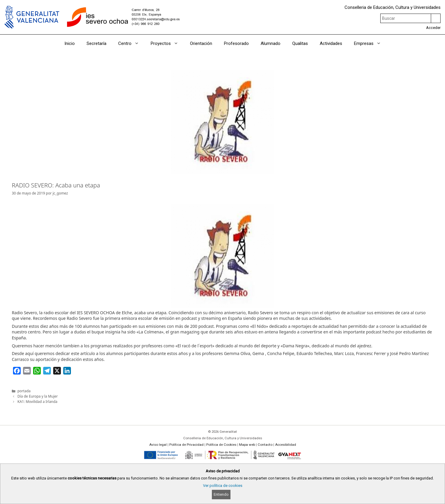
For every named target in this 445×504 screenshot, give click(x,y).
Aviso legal (158, 445)
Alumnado (271, 43)
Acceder (433, 28)
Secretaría (96, 43)
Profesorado (236, 43)
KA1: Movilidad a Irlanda (37, 401)
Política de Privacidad (186, 445)
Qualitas (300, 43)
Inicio (70, 43)
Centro (131, 43)
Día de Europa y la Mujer (38, 396)
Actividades (331, 43)
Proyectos (167, 43)
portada (24, 391)
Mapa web (247, 445)
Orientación (201, 43)
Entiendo (221, 494)
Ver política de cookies (223, 486)
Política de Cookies (221, 445)
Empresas (370, 43)
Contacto (265, 445)
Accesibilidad (286, 445)
